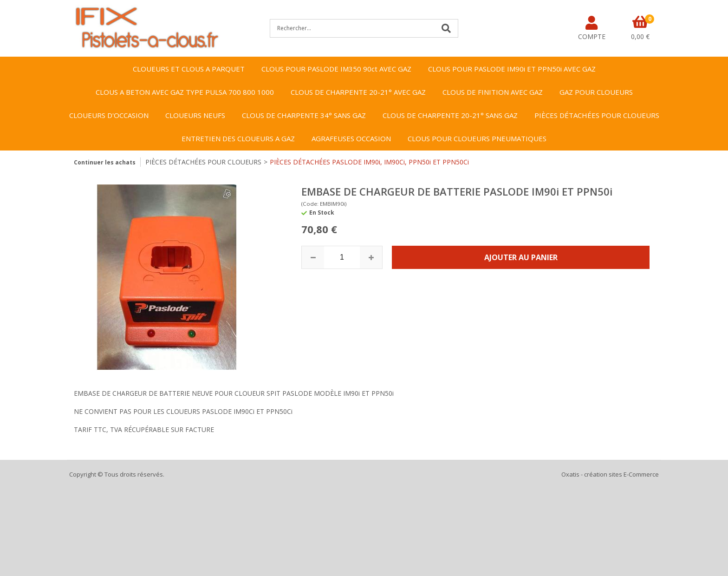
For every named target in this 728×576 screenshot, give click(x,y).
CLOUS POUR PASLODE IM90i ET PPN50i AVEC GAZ (512, 69)
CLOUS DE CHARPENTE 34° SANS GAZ (304, 115)
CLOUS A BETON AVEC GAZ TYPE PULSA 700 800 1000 (185, 92)
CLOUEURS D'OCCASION (109, 115)
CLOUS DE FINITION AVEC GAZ (493, 92)
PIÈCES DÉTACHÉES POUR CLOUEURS (597, 115)
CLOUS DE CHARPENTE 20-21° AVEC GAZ (358, 92)
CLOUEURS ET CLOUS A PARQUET (189, 69)
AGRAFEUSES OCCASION (351, 138)
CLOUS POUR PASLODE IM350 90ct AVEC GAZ (336, 69)
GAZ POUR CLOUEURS (596, 92)
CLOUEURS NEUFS (195, 115)
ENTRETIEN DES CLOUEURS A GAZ (238, 138)
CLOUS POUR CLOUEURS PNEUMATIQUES (477, 138)
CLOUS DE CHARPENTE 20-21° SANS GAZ (450, 115)
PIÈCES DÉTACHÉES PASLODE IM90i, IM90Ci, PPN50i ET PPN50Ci (369, 162)
